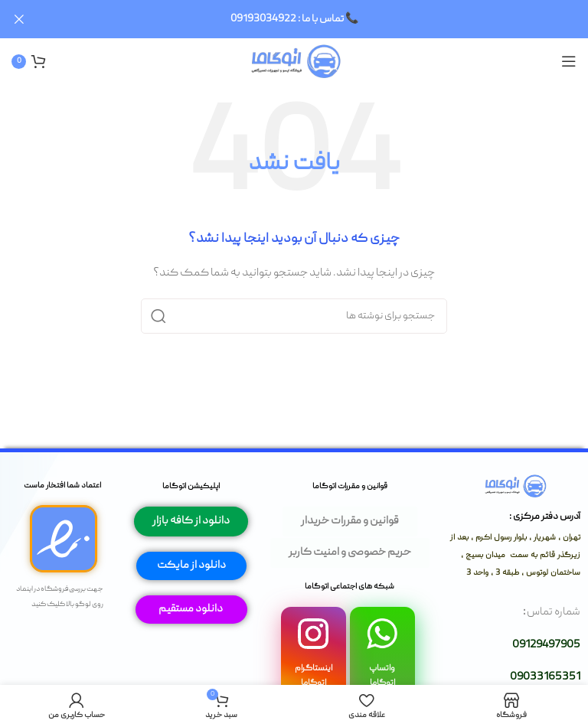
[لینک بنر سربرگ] (317, 19)
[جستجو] (294, 315)
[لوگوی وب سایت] (294, 61)
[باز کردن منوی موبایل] (569, 61)
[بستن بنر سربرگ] (19, 19)
